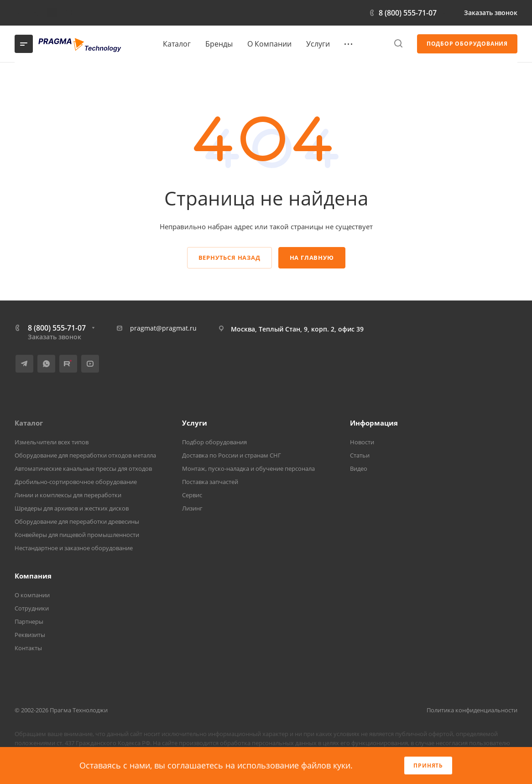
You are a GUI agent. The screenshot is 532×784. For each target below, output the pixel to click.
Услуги (195, 423)
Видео (359, 468)
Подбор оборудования (214, 442)
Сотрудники (32, 608)
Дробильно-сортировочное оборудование (76, 482)
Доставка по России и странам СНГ (232, 455)
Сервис (192, 495)
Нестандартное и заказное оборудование (74, 548)
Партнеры (29, 621)
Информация (374, 423)
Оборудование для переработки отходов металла (85, 455)
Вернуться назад (229, 258)
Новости (362, 442)
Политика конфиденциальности (472, 710)
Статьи (360, 455)
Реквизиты (30, 635)
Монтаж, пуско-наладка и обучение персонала (248, 468)
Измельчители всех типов (52, 442)
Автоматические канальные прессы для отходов (83, 468)
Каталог (29, 423)
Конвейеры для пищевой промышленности (77, 535)
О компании (32, 595)
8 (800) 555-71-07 (408, 13)
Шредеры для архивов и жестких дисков (72, 508)
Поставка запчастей (210, 482)
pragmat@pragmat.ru (163, 328)
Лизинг (192, 508)
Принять (428, 766)
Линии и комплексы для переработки (68, 495)
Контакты (28, 648)
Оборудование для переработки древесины (77, 521)
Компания (33, 576)
